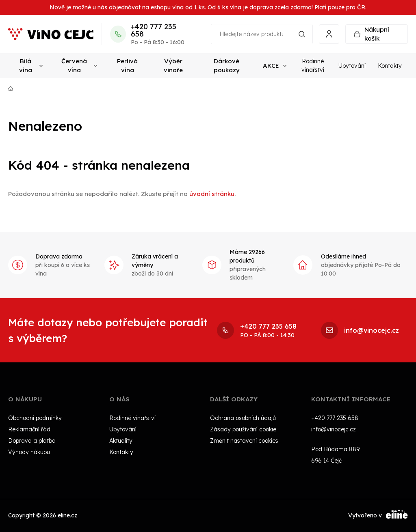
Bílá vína (31, 66)
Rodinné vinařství (313, 66)
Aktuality (121, 441)
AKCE (275, 66)
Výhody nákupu (29, 452)
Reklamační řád (29, 429)
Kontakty (390, 66)
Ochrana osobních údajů (243, 418)
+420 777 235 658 (154, 30)
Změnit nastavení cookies (244, 441)
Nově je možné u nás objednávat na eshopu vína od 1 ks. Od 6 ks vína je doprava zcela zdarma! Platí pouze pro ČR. (208, 7)
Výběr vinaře (173, 66)
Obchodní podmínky (35, 418)
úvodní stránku (212, 194)
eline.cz (67, 515)
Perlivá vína (127, 66)
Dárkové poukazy (227, 66)
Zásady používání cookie (243, 429)
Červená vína (79, 66)
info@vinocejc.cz (334, 429)
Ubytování (352, 66)
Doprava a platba (32, 441)
